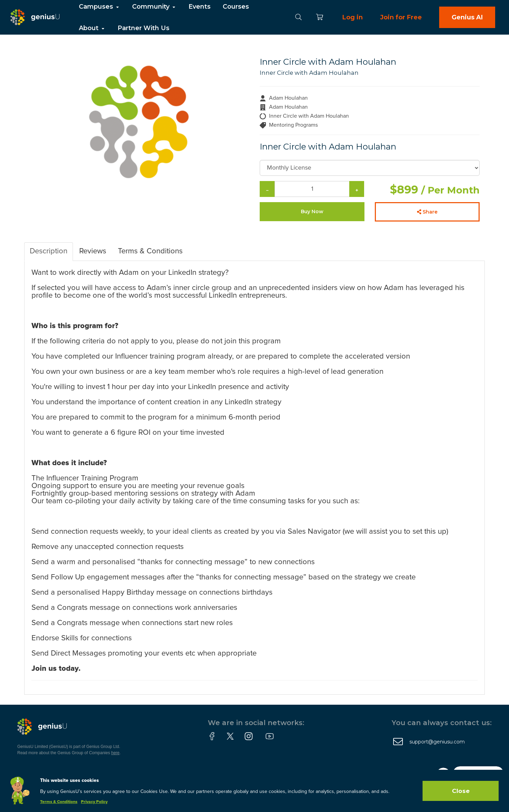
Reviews (93, 251)
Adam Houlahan (288, 98)
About (92, 28)
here (115, 753)
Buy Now (312, 211)
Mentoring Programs (293, 125)
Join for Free (401, 17)
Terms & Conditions (150, 251)
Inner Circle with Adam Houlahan (309, 73)
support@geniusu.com (437, 742)
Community (154, 7)
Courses (236, 7)
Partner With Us (144, 28)
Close (461, 791)
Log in (353, 17)
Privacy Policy (94, 802)
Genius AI (467, 17)
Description (49, 251)
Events (200, 7)
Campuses (99, 7)
